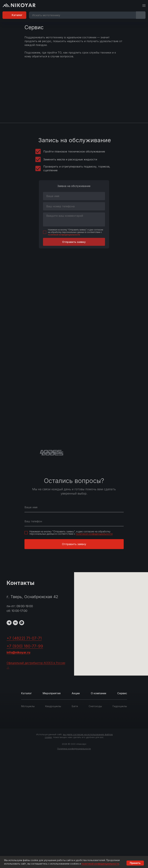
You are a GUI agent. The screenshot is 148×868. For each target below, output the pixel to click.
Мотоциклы (28, 706)
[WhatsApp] (22, 623)
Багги (75, 706)
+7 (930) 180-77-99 (25, 646)
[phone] (74, 206)
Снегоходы (95, 706)
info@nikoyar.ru (18, 652)
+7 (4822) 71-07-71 (24, 638)
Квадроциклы (53, 706)
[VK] (15, 623)
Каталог (26, 693)
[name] (74, 196)
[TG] (9, 623)
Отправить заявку (74, 242)
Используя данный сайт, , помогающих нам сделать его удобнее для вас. (74, 736)
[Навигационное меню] (144, 6)
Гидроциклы (120, 706)
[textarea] (74, 219)
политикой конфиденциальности (64, 235)
